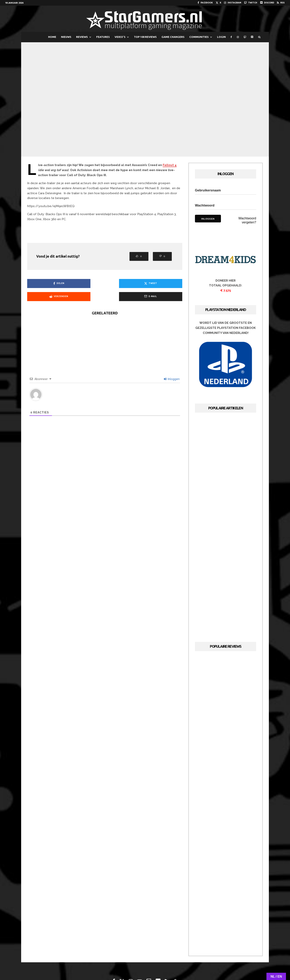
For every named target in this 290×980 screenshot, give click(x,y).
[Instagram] (233, 3)
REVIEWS (82, 37)
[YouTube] (140, 955)
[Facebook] (205, 3)
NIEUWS (66, 37)
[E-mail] (164, 283)
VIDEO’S (120, 37)
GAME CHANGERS (173, 37)
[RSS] (281, 3)
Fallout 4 (170, 165)
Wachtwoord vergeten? (247, 220)
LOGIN (221, 37)
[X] (218, 3)
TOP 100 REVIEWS (145, 37)
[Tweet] (85, 283)
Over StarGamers (105, 965)
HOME (52, 37)
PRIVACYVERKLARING (184, 965)
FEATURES (103, 37)
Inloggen (172, 366)
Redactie (127, 965)
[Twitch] (251, 3)
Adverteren (145, 965)
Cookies (162, 965)
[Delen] (46, 283)
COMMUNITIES (199, 37)
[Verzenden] (125, 283)
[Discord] (267, 3)
